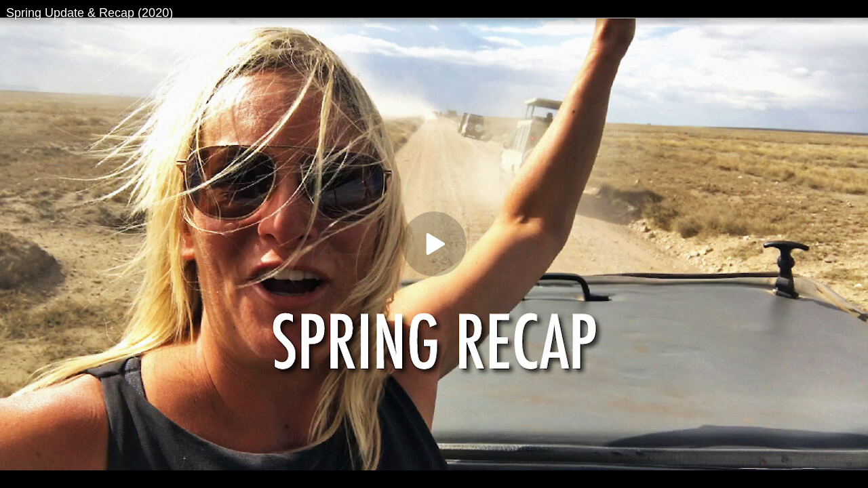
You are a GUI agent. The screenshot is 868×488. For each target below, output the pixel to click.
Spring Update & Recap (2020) (90, 13)
